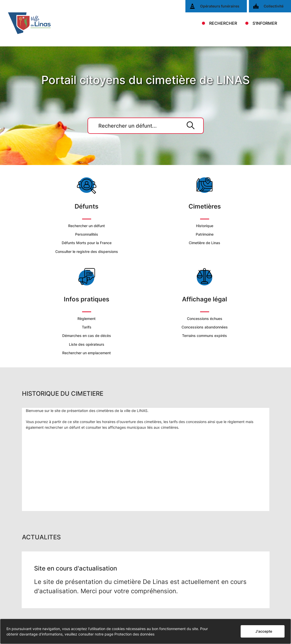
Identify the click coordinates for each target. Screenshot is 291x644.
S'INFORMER (265, 23)
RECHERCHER (223, 23)
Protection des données (134, 634)
